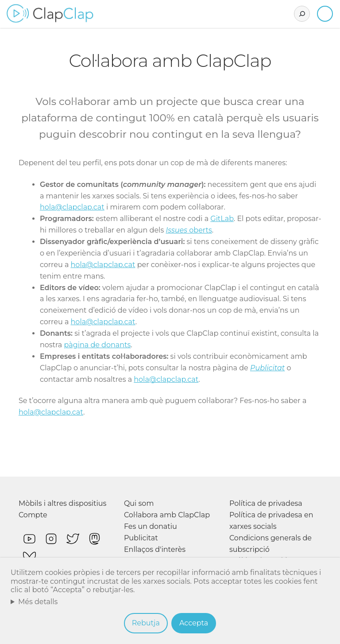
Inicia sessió (325, 14)
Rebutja (146, 623)
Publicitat (267, 368)
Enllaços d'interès (155, 549)
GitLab (222, 219)
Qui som (139, 503)
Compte (33, 515)
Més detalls (38, 602)
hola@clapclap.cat (72, 207)
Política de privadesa (266, 503)
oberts (189, 230)
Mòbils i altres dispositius (62, 503)
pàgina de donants (97, 345)
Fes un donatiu (151, 526)
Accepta (194, 623)
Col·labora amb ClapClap (167, 515)
